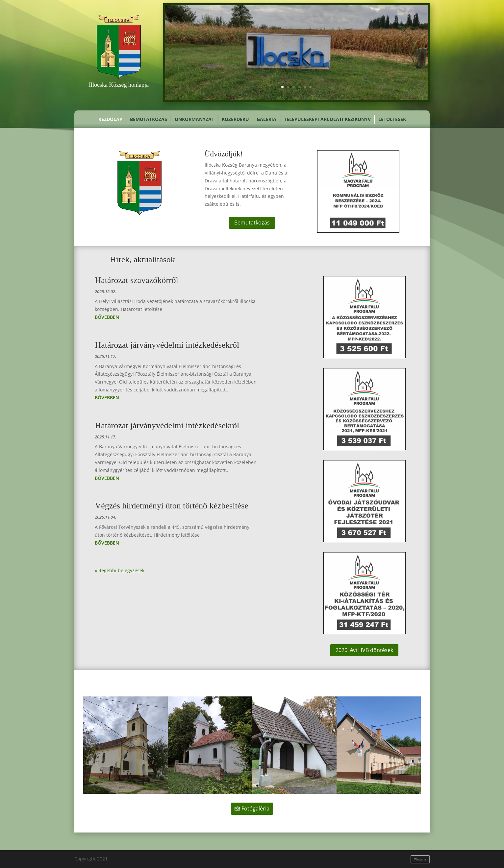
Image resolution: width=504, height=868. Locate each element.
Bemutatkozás (149, 120)
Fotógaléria (255, 809)
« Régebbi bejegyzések (120, 570)
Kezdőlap (110, 120)
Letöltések (392, 120)
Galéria (266, 120)
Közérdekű (235, 120)
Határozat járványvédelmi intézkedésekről (167, 345)
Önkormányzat (194, 120)
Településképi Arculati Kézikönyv (327, 120)
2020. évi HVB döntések (364, 650)
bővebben (107, 317)
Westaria (420, 859)
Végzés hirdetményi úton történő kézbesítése (171, 506)
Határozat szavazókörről (136, 280)
